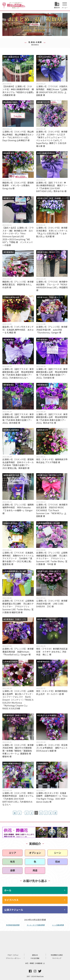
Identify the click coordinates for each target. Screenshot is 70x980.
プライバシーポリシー (13, 958)
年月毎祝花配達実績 (13, 925)
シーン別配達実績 (58, 925)
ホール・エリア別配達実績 (36, 925)
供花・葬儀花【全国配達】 (35, 963)
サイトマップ (57, 958)
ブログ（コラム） (13, 955)
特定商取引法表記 (57, 955)
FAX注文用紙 (35, 958)
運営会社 (35, 955)
